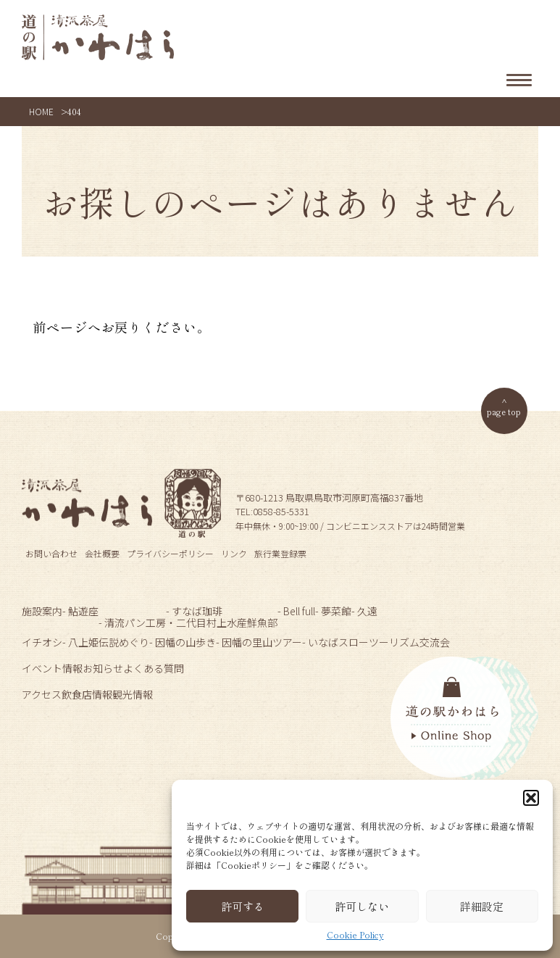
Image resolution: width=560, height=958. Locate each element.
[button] (531, 798)
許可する (243, 906)
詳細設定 (482, 906)
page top (504, 411)
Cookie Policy (355, 935)
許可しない (362, 906)
